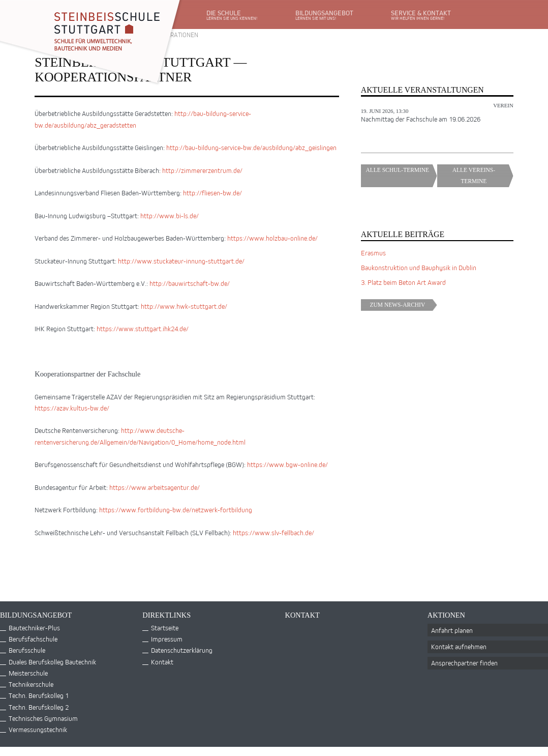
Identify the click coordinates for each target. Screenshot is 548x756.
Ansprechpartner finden (464, 663)
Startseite (165, 628)
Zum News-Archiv (404, 305)
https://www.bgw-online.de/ (287, 464)
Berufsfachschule (33, 639)
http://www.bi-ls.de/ (170, 215)
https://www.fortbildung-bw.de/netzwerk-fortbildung (176, 510)
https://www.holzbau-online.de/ (272, 238)
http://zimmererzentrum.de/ (202, 170)
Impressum (167, 639)
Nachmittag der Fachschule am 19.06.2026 (421, 119)
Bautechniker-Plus (34, 628)
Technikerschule (31, 684)
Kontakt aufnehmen (459, 646)
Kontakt (162, 662)
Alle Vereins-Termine (483, 176)
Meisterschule (28, 673)
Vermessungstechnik (38, 729)
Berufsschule (27, 650)
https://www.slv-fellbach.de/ (273, 532)
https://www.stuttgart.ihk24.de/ (143, 328)
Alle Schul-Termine (402, 176)
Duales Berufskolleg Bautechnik (52, 662)
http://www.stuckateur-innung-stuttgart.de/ (181, 261)
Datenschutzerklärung (182, 650)
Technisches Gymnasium (43, 718)
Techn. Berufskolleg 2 (39, 707)
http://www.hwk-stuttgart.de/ (184, 306)
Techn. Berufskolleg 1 (39, 695)
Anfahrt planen (452, 630)
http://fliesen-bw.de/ (212, 193)
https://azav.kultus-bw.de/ (72, 408)
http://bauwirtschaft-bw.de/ (190, 283)
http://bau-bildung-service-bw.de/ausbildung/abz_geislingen (251, 147)
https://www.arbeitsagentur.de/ (155, 487)
